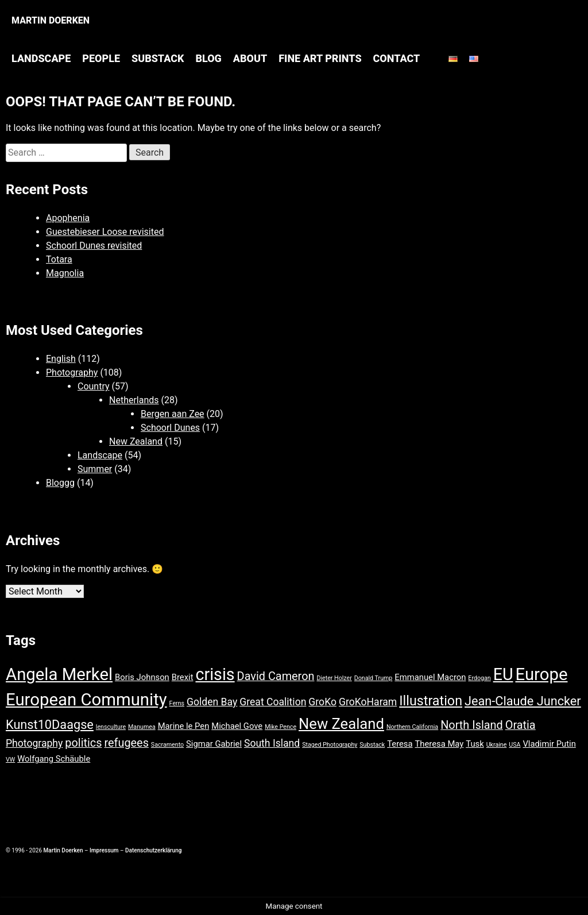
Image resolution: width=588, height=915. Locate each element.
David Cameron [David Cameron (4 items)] (276, 676)
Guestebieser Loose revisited (105, 232)
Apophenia (68, 218)
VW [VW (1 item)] (10, 760)
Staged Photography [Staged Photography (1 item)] (330, 745)
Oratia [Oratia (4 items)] (521, 725)
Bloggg (60, 483)
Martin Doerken (51, 20)
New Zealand (136, 441)
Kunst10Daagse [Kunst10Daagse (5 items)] (50, 725)
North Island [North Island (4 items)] (472, 725)
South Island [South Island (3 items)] (272, 743)
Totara (59, 259)
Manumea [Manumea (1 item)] (142, 727)
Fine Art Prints (320, 58)
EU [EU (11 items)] (503, 674)
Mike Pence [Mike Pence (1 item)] (281, 727)
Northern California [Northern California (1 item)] (412, 727)
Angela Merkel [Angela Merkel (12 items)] (59, 674)
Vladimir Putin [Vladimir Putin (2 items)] (549, 744)
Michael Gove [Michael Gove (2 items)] (237, 726)
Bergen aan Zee (173, 414)
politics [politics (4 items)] (83, 743)
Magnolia (65, 273)
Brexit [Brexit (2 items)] (183, 677)
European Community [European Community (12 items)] (86, 700)
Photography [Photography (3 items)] (34, 743)
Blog (208, 58)
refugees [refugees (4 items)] (126, 743)
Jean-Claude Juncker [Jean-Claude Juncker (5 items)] (523, 701)
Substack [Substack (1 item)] (372, 745)
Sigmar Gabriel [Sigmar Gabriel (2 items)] (214, 744)
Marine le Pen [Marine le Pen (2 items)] (184, 726)
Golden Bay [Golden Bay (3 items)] (212, 702)
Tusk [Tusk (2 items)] (475, 744)
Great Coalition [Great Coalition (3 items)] (273, 702)
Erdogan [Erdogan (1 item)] (479, 678)
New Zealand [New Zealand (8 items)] (341, 724)
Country (94, 386)
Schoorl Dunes (170, 428)
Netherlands (134, 400)
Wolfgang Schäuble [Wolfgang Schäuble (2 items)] (54, 759)
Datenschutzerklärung (153, 850)
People (101, 58)
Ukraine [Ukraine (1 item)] (497, 745)
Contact (397, 58)
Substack (158, 58)
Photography (72, 372)
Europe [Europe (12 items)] (541, 674)
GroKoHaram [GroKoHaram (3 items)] (368, 702)
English (61, 359)
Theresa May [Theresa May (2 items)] (440, 744)
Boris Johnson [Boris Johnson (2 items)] (142, 677)
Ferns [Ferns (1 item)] (177, 703)
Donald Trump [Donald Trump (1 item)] (374, 678)
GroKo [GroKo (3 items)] (322, 702)
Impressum (104, 850)
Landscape (41, 58)
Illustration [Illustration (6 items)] (431, 701)
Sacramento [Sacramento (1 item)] (167, 745)
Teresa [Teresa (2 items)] (400, 744)
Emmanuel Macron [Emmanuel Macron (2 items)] (430, 677)
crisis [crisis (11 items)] (215, 674)
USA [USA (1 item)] (514, 745)
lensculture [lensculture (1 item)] (111, 727)
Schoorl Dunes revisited (94, 246)
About (250, 58)
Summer (95, 469)
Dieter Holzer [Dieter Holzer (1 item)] (334, 678)
